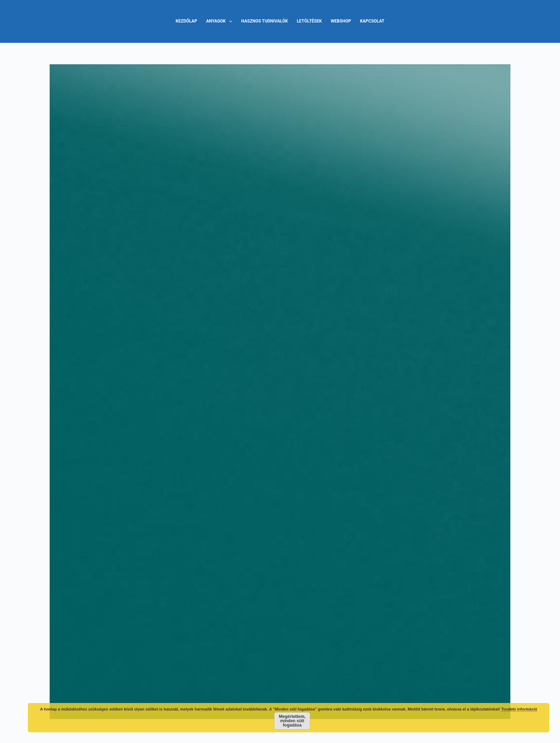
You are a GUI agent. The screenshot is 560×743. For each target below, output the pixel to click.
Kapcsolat (372, 21)
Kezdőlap (186, 21)
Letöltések (309, 21)
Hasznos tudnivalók (264, 21)
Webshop (341, 21)
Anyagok (221, 21)
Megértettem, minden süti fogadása (292, 721)
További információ (519, 709)
